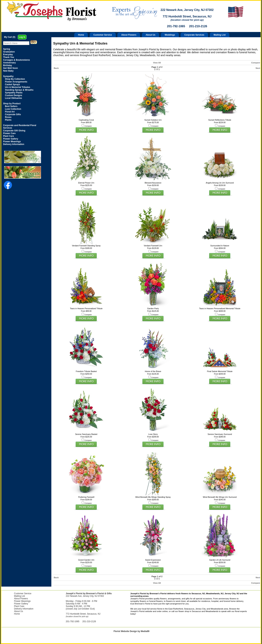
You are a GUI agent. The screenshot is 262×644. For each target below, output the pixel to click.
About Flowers (129, 35)
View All (157, 63)
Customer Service (103, 35)
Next (258, 68)
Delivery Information (24, 609)
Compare (256, 63)
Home (81, 35)
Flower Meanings (22, 601)
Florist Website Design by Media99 (131, 631)
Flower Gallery (21, 604)
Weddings (170, 35)
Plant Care (19, 606)
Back (56, 68)
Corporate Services (194, 35)
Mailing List (220, 35)
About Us (151, 35)
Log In (22, 37)
